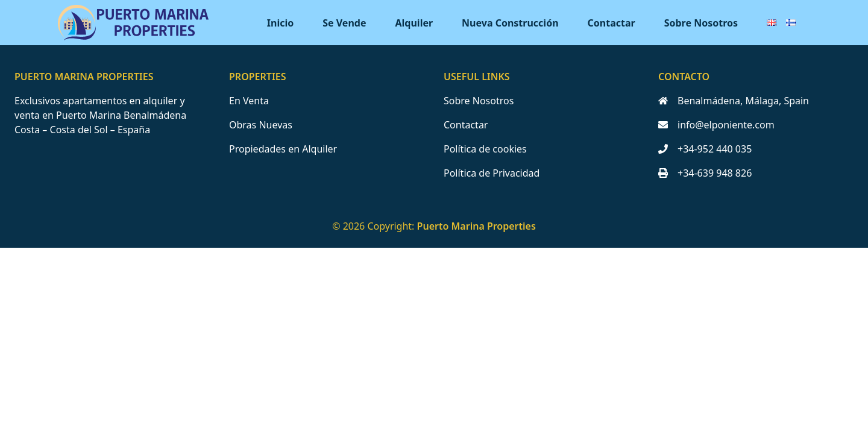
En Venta (249, 101)
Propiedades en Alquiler (283, 149)
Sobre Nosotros (701, 23)
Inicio (280, 23)
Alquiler (414, 23)
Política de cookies (485, 149)
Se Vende (344, 23)
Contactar (612, 23)
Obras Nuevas (261, 125)
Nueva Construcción (510, 23)
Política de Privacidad (492, 173)
